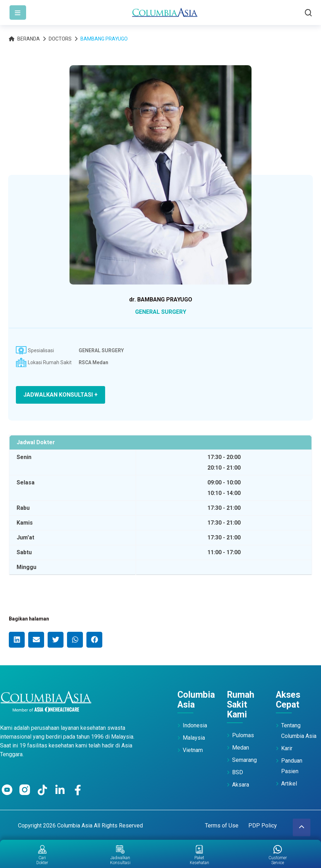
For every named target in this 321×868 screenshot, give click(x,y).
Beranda (24, 39)
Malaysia (194, 738)
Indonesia (195, 725)
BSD (238, 772)
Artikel (289, 784)
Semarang (244, 760)
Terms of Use (222, 826)
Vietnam (193, 750)
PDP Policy (263, 826)
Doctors (60, 39)
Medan (241, 748)
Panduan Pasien (292, 766)
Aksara (241, 785)
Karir (287, 748)
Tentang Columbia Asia (299, 731)
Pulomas (243, 735)
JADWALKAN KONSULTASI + (60, 395)
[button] (17, 640)
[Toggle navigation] (18, 13)
